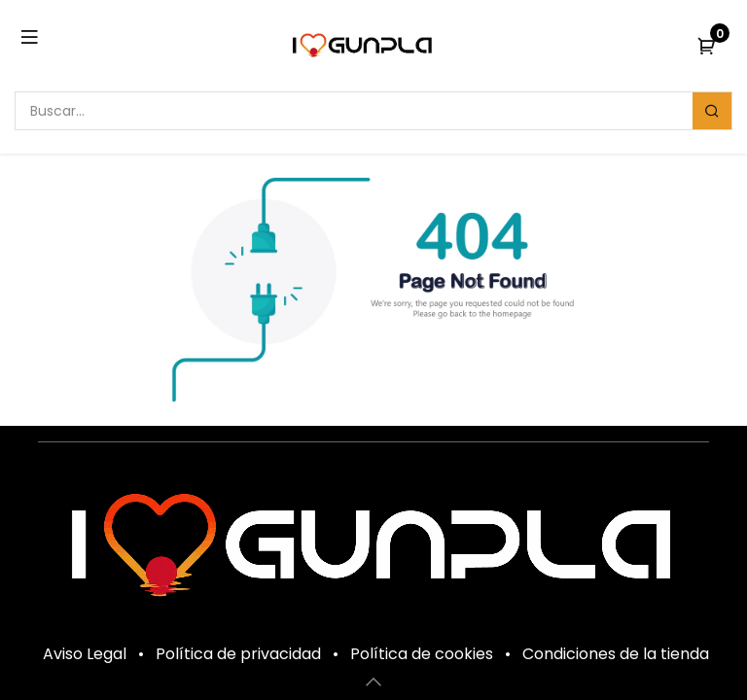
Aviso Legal (85, 654)
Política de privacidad (238, 654)
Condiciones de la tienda (616, 654)
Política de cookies (422, 654)
